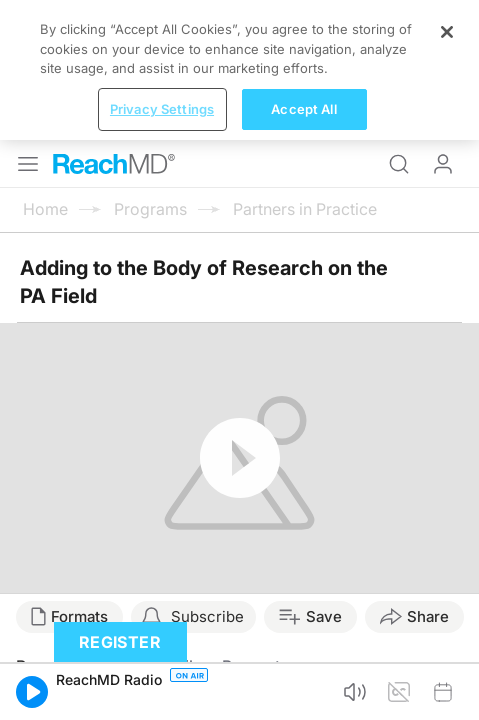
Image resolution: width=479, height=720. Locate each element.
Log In (443, 24)
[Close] (447, 612)
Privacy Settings (162, 688)
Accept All (303, 688)
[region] (239, 650)
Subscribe (207, 476)
